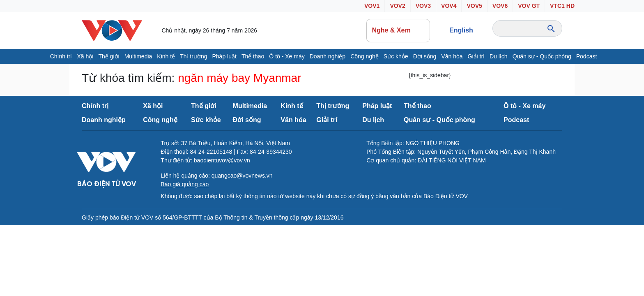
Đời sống (425, 56)
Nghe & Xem (398, 30)
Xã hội (85, 56)
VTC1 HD (562, 6)
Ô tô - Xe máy (287, 56)
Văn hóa (452, 56)
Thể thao (253, 56)
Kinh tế (166, 56)
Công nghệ (365, 56)
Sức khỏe (396, 56)
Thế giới (109, 56)
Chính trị (61, 56)
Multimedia (138, 56)
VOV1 (372, 6)
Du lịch (499, 56)
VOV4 (449, 6)
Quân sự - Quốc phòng (542, 56)
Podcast (587, 56)
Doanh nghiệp (328, 56)
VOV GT (529, 6)
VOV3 (423, 6)
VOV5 (474, 6)
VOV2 (397, 6)
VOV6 (500, 6)
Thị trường (193, 56)
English (461, 30)
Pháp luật (224, 56)
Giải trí (476, 56)
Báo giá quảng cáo (185, 184)
